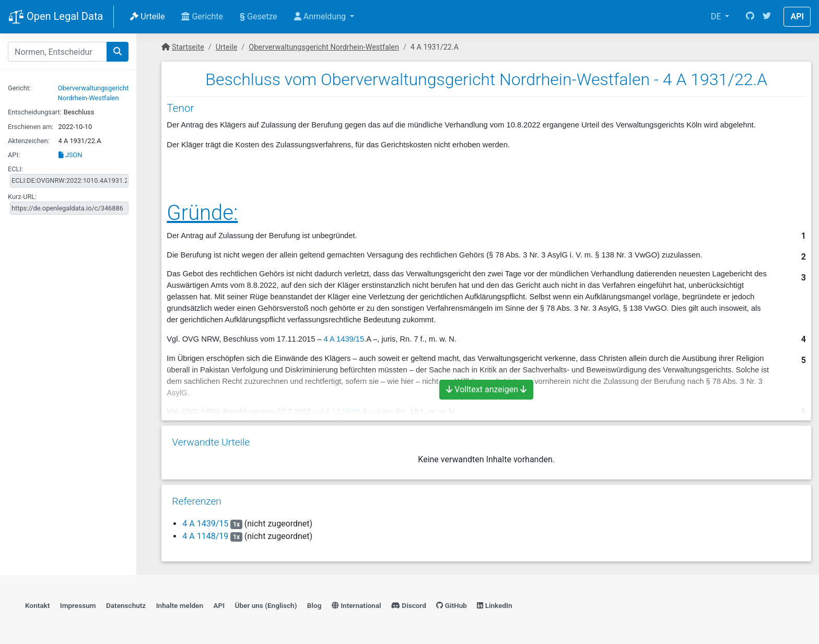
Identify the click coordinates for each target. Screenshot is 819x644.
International (356, 605)
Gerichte (202, 16)
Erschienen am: (31, 127)
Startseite (188, 47)
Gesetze (259, 16)
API (797, 16)
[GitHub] (750, 17)
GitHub (452, 605)
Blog (314, 605)
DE (717, 16)
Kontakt (37, 605)
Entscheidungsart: (35, 112)
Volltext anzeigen (486, 389)
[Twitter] (767, 17)
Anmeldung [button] (321, 16)
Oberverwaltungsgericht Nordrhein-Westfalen (324, 47)
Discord (409, 605)
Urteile (147, 16)
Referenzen (197, 501)
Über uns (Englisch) (266, 605)
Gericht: (19, 88)
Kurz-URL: (22, 197)
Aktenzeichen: (29, 141)
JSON (71, 155)
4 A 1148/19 (205, 536)
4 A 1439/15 (344, 339)
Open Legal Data (56, 17)
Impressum (78, 605)
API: (14, 155)
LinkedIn (494, 605)
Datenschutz (126, 605)
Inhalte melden (180, 605)
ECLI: (15, 169)
